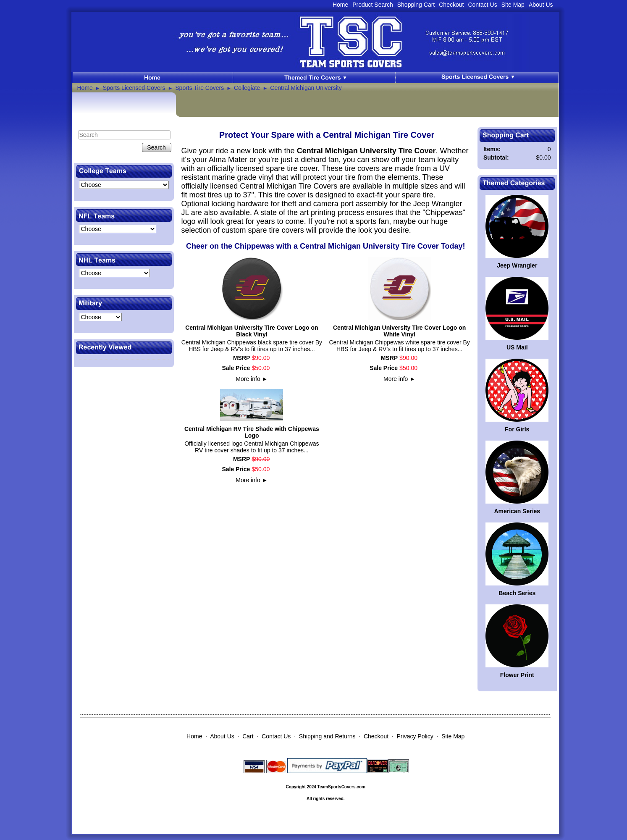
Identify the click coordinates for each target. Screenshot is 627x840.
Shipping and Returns (327, 736)
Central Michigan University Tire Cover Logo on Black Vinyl (252, 331)
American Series (517, 511)
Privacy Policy (415, 736)
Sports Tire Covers (199, 88)
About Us (541, 5)
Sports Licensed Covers (134, 88)
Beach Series (517, 593)
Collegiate (247, 88)
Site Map (513, 5)
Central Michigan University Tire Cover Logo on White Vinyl (399, 331)
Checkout (451, 5)
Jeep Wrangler (517, 265)
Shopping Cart (416, 5)
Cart (248, 736)
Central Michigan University (306, 88)
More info (252, 379)
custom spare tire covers (263, 230)
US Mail (517, 347)
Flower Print (517, 675)
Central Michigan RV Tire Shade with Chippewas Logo (252, 432)
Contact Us (482, 5)
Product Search (373, 5)
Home (340, 5)
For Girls (517, 429)
